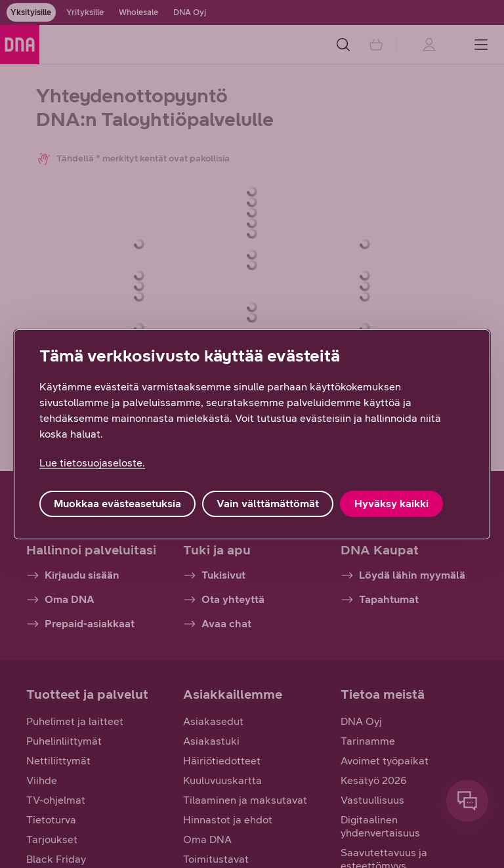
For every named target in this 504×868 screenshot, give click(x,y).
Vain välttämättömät (268, 504)
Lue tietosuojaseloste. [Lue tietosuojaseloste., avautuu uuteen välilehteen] (92, 463)
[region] (252, 434)
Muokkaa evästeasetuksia (117, 504)
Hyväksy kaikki (391, 504)
